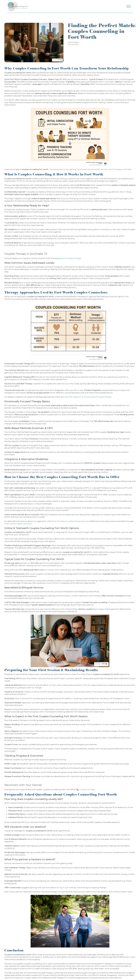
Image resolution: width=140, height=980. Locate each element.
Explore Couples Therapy (70, 258)
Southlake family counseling (63, 169)
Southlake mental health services (92, 169)
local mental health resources (18, 524)
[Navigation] (18, 6)
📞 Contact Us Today (86, 790)
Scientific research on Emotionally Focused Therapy (88, 397)
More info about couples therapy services (70, 521)
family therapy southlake (120, 169)
